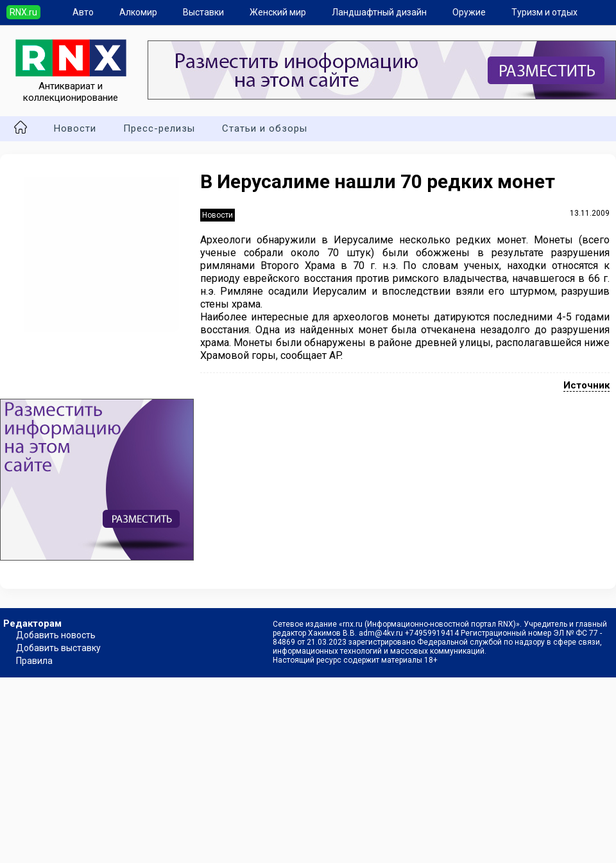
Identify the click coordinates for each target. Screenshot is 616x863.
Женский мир (278, 12)
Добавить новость (56, 635)
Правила (34, 661)
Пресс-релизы (159, 128)
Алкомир (138, 12)
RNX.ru (23, 12)
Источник (586, 385)
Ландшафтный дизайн (379, 12)
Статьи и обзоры (265, 128)
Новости (75, 128)
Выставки (203, 12)
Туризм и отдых (544, 12)
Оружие (469, 12)
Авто (83, 12)
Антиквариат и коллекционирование (71, 86)
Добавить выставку (58, 648)
